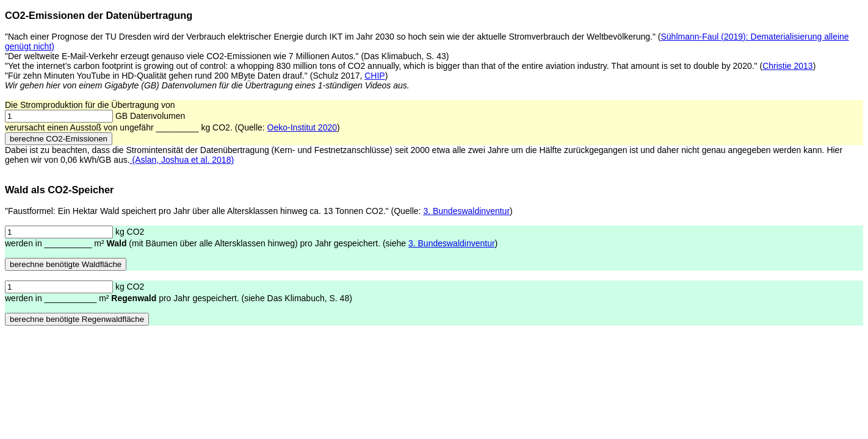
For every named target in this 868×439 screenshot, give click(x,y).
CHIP (374, 76)
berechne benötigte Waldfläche (66, 264)
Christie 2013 (788, 66)
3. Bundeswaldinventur (466, 211)
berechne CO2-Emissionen (59, 139)
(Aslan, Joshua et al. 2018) (182, 160)
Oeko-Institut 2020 (302, 127)
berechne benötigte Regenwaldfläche (77, 319)
